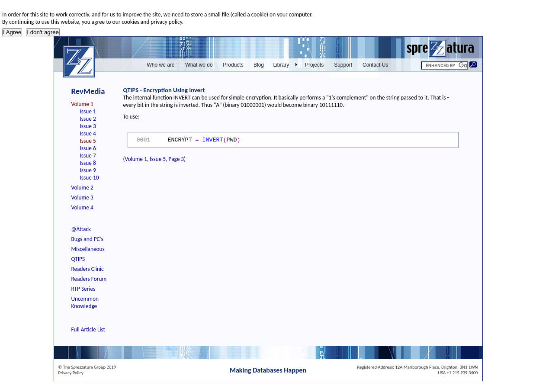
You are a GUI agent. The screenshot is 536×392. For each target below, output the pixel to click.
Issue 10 (90, 178)
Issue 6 (88, 148)
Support (343, 65)
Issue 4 (88, 133)
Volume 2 (82, 188)
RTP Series (83, 289)
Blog (259, 65)
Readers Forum (89, 279)
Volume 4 (82, 207)
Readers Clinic (88, 269)
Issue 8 (88, 163)
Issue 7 (88, 156)
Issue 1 (88, 111)
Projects (314, 65)
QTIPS (78, 259)
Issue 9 (88, 170)
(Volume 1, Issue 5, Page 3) (155, 159)
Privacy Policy (71, 373)
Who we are (160, 65)
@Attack (81, 229)
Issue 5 (88, 141)
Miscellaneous (88, 249)
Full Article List (88, 329)
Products (233, 65)
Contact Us (375, 65)
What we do (199, 65)
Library (281, 65)
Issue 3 (88, 126)
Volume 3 (82, 198)
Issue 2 (88, 119)
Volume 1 (82, 104)
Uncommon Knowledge (85, 302)
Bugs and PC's (87, 239)
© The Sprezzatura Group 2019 (87, 367)
